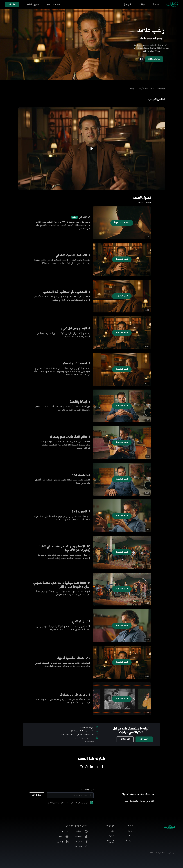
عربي (48, 4)
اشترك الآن (37, 795)
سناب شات (81, 847)
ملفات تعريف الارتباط (109, 842)
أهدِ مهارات (125, 739)
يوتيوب (63, 837)
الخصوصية (110, 836)
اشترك (12, 5)
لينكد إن (63, 842)
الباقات (142, 5)
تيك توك (81, 837)
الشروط (111, 831)
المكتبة (156, 5)
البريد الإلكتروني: (87, 790)
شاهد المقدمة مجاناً (122, 223)
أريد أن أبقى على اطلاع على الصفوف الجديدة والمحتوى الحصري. (68, 803)
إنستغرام (82, 832)
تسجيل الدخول (33, 5)
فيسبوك (82, 842)
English (57, 5)
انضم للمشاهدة (122, 259)
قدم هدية (127, 5)
